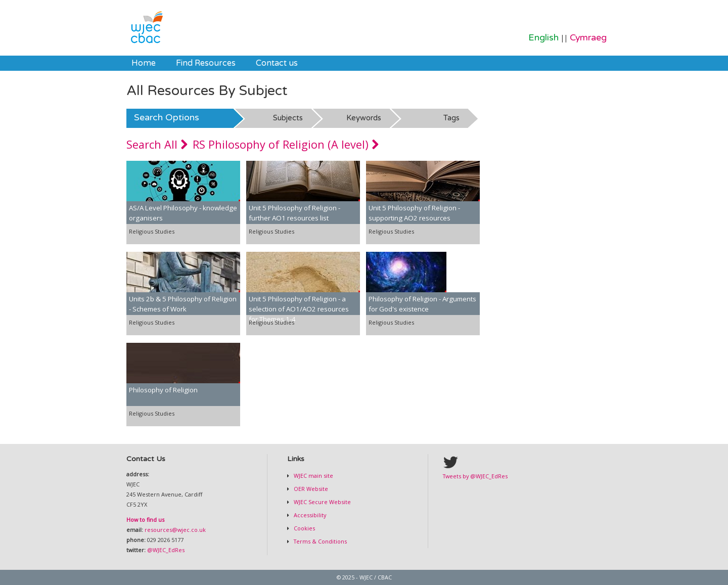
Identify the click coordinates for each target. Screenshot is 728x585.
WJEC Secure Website (322, 502)
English (543, 38)
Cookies (304, 528)
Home (144, 63)
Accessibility (309, 515)
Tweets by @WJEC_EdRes (475, 476)
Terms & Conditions (320, 541)
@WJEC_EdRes (166, 550)
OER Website (310, 489)
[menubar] (215, 63)
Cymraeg (588, 38)
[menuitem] (144, 63)
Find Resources (206, 63)
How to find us (145, 520)
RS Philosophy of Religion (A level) (286, 144)
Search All (157, 144)
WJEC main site (313, 476)
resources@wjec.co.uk (175, 530)
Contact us (277, 63)
